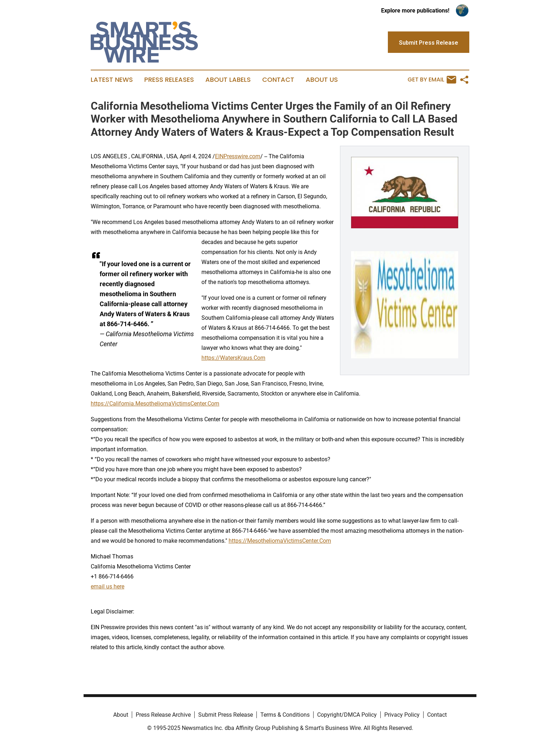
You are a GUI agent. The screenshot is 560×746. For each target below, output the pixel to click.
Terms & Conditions (285, 715)
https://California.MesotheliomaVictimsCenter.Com (155, 404)
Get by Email (432, 80)
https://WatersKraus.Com (233, 358)
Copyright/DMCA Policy (347, 715)
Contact (278, 80)
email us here (107, 586)
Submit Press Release (226, 715)
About (121, 715)
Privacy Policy (402, 715)
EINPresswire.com (238, 156)
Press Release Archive (163, 715)
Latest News (112, 80)
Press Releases (169, 80)
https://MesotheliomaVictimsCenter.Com (280, 541)
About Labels (228, 80)
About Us (322, 80)
